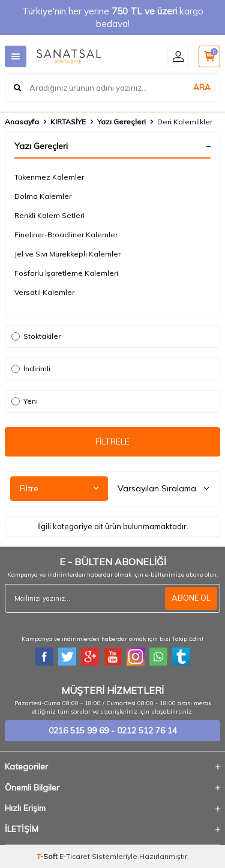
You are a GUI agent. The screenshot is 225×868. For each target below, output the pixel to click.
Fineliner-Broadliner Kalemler (66, 235)
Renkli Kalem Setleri (49, 215)
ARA (202, 87)
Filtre (59, 488)
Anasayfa (22, 122)
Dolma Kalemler (43, 196)
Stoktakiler (36, 336)
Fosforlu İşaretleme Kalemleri (66, 273)
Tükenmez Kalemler (49, 177)
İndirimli (31, 369)
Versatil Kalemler (44, 292)
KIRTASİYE (68, 122)
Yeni (25, 401)
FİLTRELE (112, 442)
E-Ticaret (75, 856)
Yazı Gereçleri (121, 122)
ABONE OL (191, 598)
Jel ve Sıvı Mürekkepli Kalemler (67, 254)
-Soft (48, 856)
